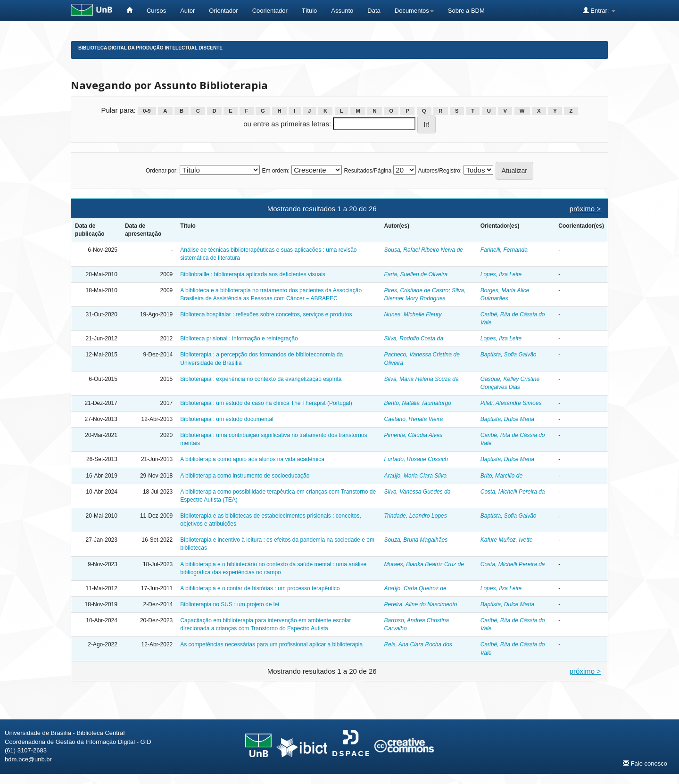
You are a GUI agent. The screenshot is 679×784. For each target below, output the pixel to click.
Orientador (223, 11)
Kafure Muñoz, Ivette (507, 540)
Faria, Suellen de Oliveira (416, 274)
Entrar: (599, 10)
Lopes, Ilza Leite (501, 274)
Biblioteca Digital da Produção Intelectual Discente (150, 48)
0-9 (147, 111)
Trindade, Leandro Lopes (416, 516)
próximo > (585, 209)
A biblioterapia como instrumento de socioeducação (245, 476)
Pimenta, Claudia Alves (414, 435)
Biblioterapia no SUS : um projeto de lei (229, 604)
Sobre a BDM (466, 11)
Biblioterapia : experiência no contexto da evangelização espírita (261, 379)
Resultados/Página (368, 171)
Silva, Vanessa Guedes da (418, 492)
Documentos (414, 11)
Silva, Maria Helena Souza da (422, 379)
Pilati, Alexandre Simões (511, 403)
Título (310, 11)
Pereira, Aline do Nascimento (421, 604)
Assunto (342, 11)
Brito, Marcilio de (501, 476)
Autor (187, 11)
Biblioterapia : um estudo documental (227, 419)
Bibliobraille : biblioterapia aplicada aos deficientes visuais (253, 274)
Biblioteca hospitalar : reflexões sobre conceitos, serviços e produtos (266, 314)
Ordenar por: (162, 171)
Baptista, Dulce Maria (507, 419)
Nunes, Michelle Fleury (413, 314)
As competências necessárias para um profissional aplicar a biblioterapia (271, 644)
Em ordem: (276, 171)
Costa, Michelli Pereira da (513, 492)
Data (374, 11)
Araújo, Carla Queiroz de (415, 588)
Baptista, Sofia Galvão (509, 355)
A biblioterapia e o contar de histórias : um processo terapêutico (260, 588)
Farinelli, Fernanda (504, 250)
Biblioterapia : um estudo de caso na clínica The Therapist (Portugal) (266, 403)
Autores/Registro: (440, 171)
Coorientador (270, 11)
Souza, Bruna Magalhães (416, 540)
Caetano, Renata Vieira (414, 419)
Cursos (156, 11)
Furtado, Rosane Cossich (416, 459)
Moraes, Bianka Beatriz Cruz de (424, 564)
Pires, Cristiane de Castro (417, 290)
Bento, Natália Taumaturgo (418, 403)
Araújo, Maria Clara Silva (416, 476)
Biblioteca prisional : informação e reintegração (239, 338)
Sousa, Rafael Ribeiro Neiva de (424, 250)
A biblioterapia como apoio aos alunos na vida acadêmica (252, 459)
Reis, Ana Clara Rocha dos (418, 644)
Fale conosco (645, 763)
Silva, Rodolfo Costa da (414, 338)
